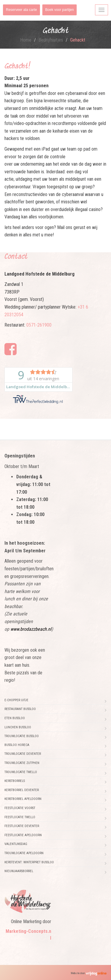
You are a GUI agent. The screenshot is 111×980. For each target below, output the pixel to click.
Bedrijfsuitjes (51, 40)
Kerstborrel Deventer (22, 790)
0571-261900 (39, 325)
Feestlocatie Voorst (20, 808)
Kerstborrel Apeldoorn (23, 799)
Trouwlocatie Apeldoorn (24, 853)
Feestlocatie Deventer (22, 826)
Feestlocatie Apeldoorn (23, 835)
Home (26, 40)
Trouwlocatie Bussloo (22, 736)
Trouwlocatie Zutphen (22, 763)
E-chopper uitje (16, 700)
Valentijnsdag (16, 844)
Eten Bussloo (15, 718)
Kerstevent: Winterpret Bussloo (29, 862)
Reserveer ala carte (21, 10)
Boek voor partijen (60, 10)
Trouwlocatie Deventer (23, 754)
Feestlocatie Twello (20, 817)
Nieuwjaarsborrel (19, 871)
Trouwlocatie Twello (21, 772)
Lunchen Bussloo (18, 727)
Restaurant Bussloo (20, 709)
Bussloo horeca (17, 745)
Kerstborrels (15, 781)
